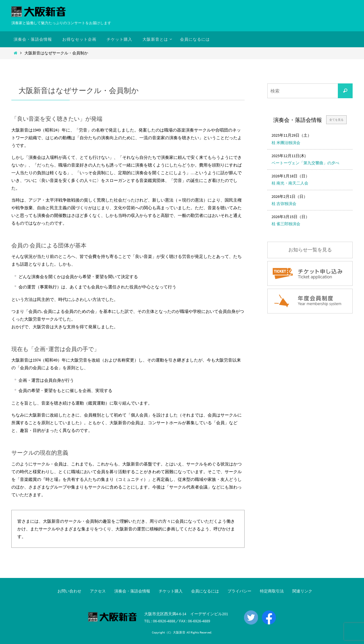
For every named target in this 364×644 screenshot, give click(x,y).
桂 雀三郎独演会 (286, 224)
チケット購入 (171, 591)
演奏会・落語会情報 (132, 591)
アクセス (98, 591)
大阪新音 (179, 632)
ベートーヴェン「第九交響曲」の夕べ (305, 163)
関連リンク (302, 591)
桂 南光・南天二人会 (290, 183)
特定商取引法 (272, 591)
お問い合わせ (69, 591)
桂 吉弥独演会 (284, 204)
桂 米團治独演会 (286, 143)
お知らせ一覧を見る (310, 250)
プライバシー (239, 591)
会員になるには (205, 591)
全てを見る (336, 120)
